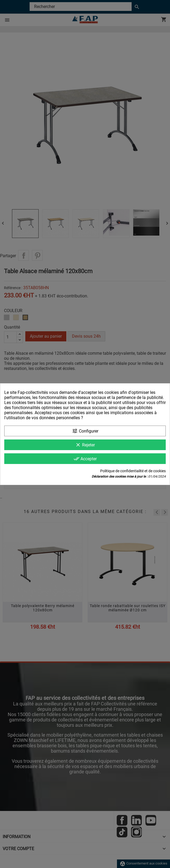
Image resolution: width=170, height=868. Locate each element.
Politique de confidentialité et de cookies (133, 471)
